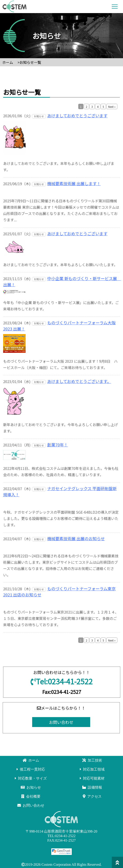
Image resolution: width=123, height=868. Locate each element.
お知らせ (31, 787)
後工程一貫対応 (31, 769)
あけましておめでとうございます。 (79, 381)
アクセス (92, 796)
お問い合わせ (61, 722)
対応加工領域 (92, 769)
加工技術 (92, 760)
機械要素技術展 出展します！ (74, 183)
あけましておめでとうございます (77, 115)
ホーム (31, 760)
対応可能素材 (92, 778)
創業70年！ (58, 445)
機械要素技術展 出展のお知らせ (76, 538)
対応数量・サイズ (31, 778)
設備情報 (92, 787)
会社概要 (31, 796)
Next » (112, 107)
